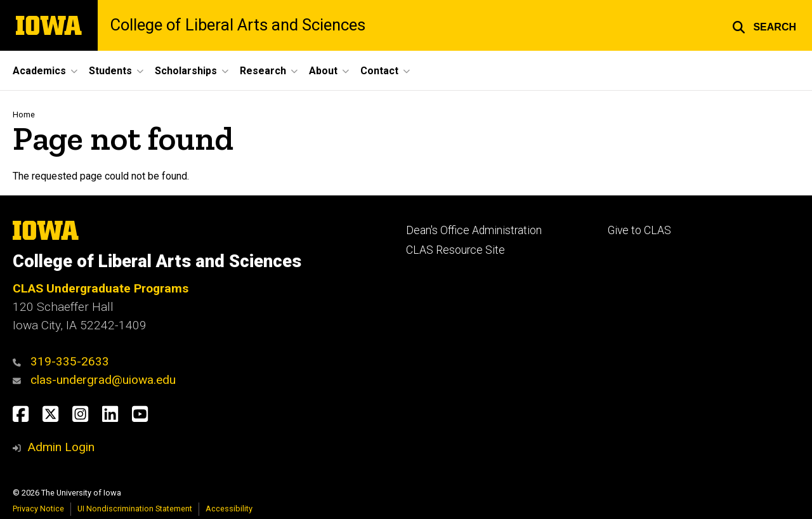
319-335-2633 (70, 361)
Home (24, 115)
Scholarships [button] (186, 71)
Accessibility (229, 509)
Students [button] (110, 71)
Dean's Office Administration (474, 230)
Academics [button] (39, 71)
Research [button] (263, 71)
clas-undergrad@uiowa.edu (103, 380)
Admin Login (61, 447)
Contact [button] (379, 71)
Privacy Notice (38, 509)
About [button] (323, 71)
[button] (764, 25)
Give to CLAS (639, 230)
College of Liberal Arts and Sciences (238, 25)
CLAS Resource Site (455, 250)
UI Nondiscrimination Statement (135, 509)
